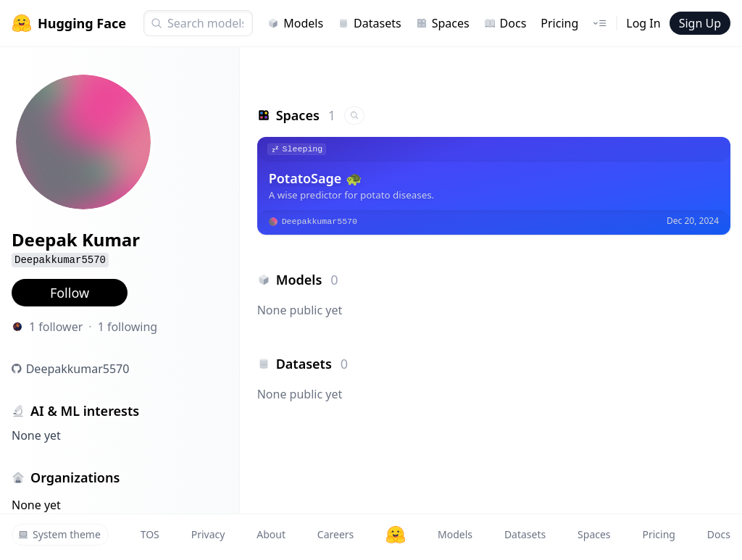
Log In (643, 23)
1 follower (56, 327)
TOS (150, 534)
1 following (128, 327)
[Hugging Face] (396, 535)
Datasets (370, 23)
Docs (505, 23)
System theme (59, 534)
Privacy (208, 534)
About (271, 534)
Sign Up (700, 23)
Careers (335, 534)
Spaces (443, 23)
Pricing (559, 23)
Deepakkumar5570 (78, 369)
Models (295, 23)
